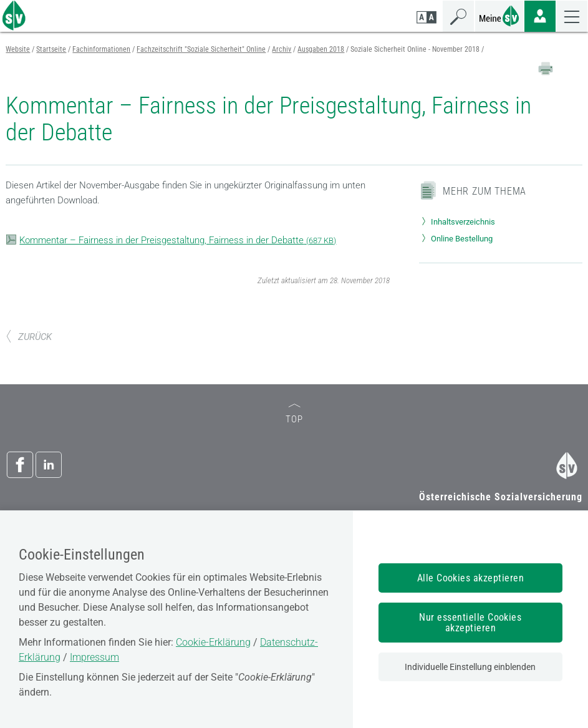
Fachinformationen (101, 49)
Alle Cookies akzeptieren (471, 578)
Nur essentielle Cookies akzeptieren (470, 623)
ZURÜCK (29, 337)
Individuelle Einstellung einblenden (470, 667)
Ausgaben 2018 (321, 49)
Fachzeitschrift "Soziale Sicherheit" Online (201, 49)
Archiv (282, 49)
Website (18, 49)
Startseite (51, 49)
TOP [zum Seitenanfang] (294, 415)
